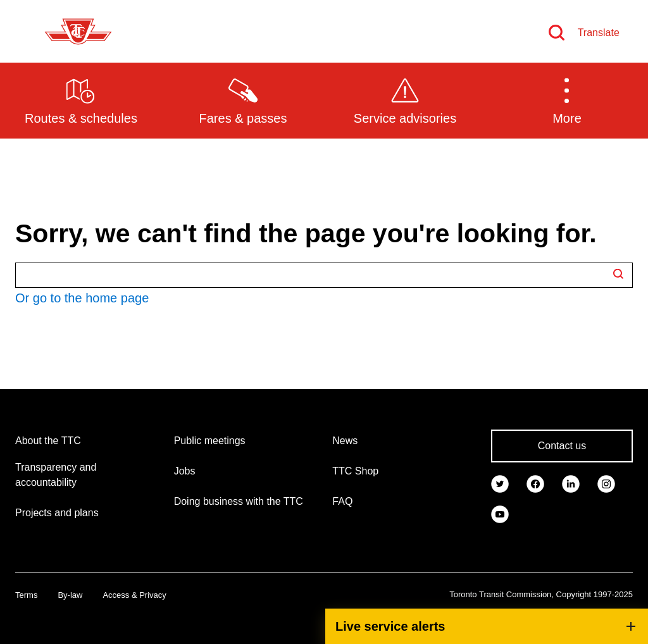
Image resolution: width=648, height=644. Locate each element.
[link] (500, 483)
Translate (599, 33)
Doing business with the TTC (239, 501)
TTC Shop (355, 471)
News (345, 441)
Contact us (562, 446)
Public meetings (210, 441)
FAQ (342, 501)
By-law (70, 595)
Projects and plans (57, 513)
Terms (26, 595)
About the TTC (48, 441)
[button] (567, 100)
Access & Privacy (134, 595)
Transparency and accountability (56, 475)
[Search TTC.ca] (324, 275)
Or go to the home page (82, 298)
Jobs (185, 471)
